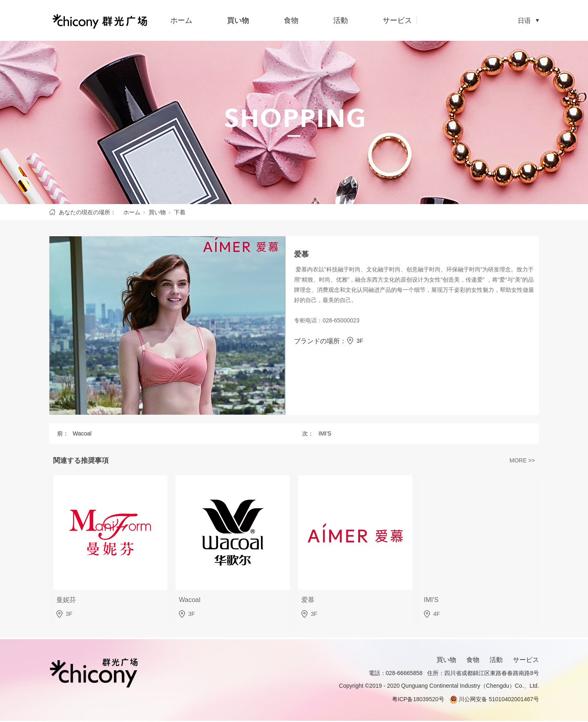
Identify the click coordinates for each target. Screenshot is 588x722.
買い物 (238, 20)
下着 (180, 212)
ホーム (181, 20)
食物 (291, 20)
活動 (341, 20)
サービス (397, 20)
